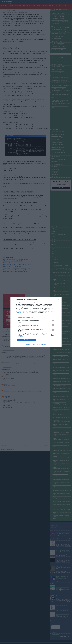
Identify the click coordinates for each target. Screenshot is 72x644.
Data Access (36, 344)
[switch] (52, 321)
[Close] (59, 300)
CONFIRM (26, 340)
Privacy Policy (43, 344)
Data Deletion (29, 344)
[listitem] (36, 318)
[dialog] (36, 322)
